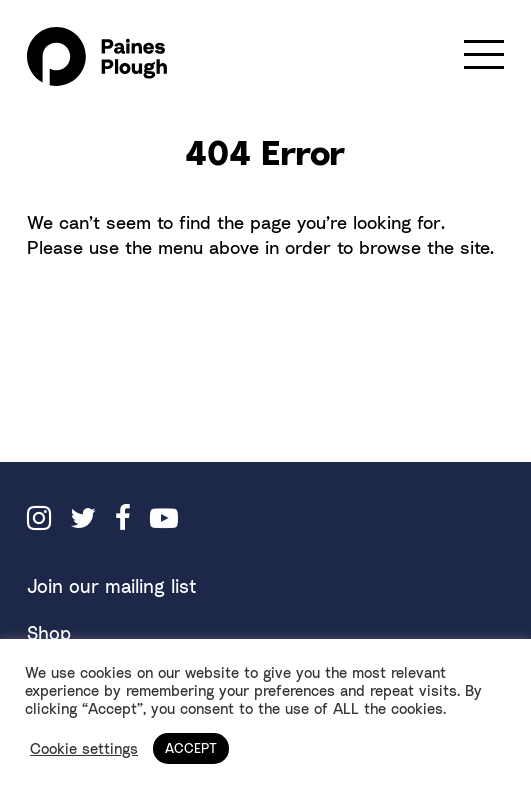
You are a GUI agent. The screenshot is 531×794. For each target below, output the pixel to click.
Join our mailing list (112, 586)
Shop (49, 633)
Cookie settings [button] (84, 748)
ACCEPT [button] (191, 748)
